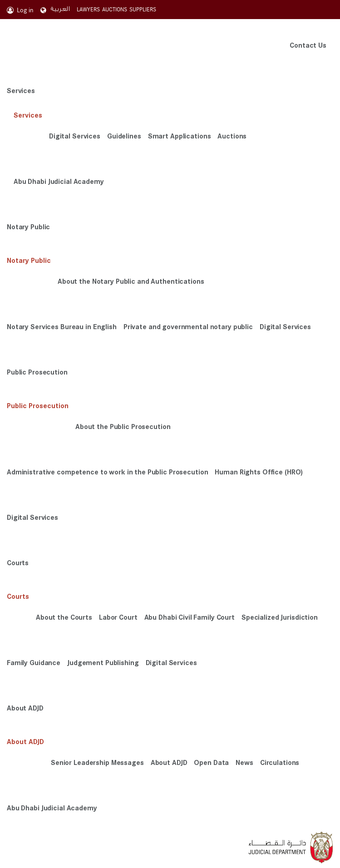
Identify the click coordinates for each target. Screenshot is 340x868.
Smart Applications (180, 136)
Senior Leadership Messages (97, 762)
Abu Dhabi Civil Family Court (190, 617)
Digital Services (75, 136)
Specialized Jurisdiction (280, 617)
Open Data (211, 762)
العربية (55, 10)
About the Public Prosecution (123, 426)
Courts (18, 562)
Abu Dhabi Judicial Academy (59, 181)
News (244, 762)
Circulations (280, 762)
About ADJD (25, 708)
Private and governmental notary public (188, 326)
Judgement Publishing (103, 662)
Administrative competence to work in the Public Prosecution (107, 471)
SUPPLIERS (143, 9)
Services (21, 90)
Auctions (232, 136)
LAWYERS (88, 9)
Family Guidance (34, 662)
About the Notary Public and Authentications (131, 281)
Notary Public (28, 226)
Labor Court (118, 617)
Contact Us (308, 45)
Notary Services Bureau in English (62, 326)
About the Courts (64, 617)
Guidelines (124, 136)
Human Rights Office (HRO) (259, 471)
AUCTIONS (115, 9)
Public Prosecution (37, 372)
